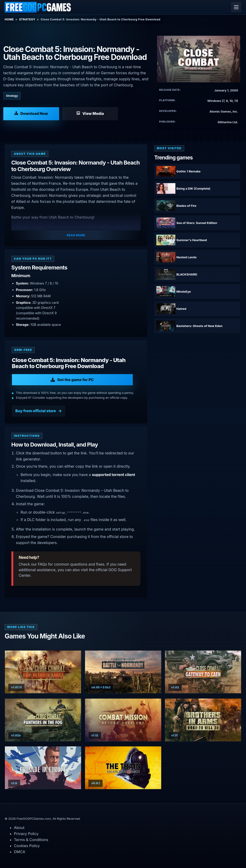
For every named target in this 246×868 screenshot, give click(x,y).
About (19, 828)
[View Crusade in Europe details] (43, 768)
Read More (76, 235)
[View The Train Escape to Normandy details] (123, 768)
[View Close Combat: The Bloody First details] (43, 672)
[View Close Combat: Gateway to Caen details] (203, 672)
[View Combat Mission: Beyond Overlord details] (123, 720)
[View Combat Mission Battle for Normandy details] (123, 672)
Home (9, 19)
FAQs (42, 564)
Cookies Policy (27, 846)
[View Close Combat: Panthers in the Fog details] (43, 720)
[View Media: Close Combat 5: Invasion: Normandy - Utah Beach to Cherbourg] (90, 114)
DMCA (20, 852)
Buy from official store (36, 411)
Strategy (27, 19)
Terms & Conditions (31, 840)
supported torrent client (114, 475)
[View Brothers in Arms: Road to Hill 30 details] (203, 720)
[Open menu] (236, 7)
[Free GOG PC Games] (38, 7)
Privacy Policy (26, 834)
